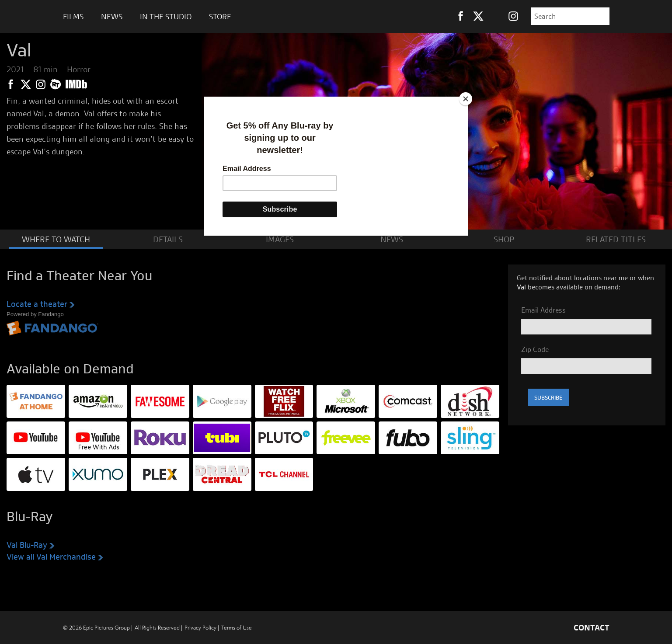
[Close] (466, 99)
